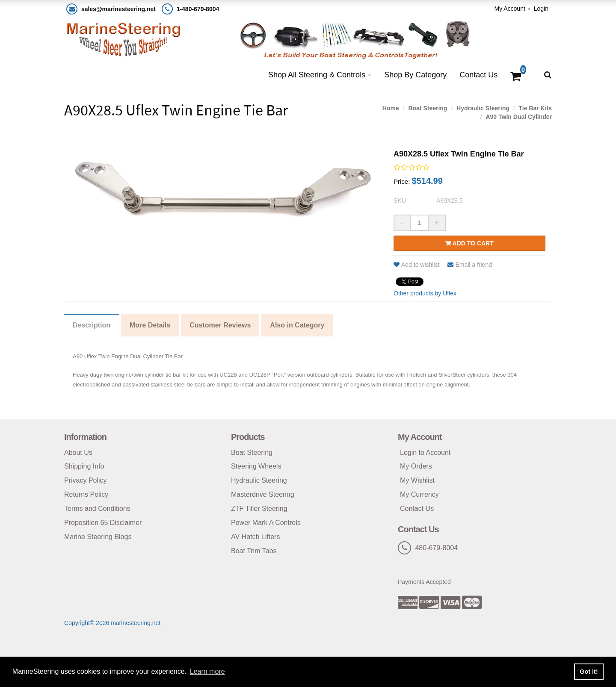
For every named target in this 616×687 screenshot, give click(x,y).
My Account (509, 9)
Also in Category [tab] (297, 325)
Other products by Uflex (425, 293)
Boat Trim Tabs (254, 551)
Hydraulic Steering (483, 108)
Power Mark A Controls (266, 523)
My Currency (419, 494)
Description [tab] (92, 325)
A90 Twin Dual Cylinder (519, 117)
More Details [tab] (150, 325)
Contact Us (478, 75)
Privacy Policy (86, 480)
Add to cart (469, 243)
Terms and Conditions (97, 509)
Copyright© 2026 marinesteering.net (112, 623)
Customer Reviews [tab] (220, 325)
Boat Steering (428, 108)
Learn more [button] (207, 671)
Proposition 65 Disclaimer (103, 523)
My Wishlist (417, 480)
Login (541, 9)
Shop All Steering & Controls (317, 75)
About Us (78, 453)
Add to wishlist (416, 265)
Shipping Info (84, 466)
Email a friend (470, 265)
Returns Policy (86, 494)
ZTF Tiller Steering (259, 509)
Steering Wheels (256, 466)
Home (391, 108)
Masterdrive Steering (263, 494)
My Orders (416, 466)
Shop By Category (415, 75)
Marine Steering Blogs (98, 537)
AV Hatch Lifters (255, 537)
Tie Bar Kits (535, 108)
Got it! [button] (589, 672)
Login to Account (425, 453)
